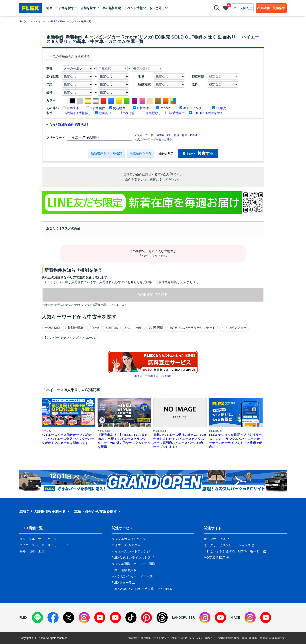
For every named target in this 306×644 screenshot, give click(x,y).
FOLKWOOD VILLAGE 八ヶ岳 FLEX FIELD (142, 589)
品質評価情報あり (79, 113)
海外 (22, 551)
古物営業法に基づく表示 (232, 638)
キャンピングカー (196, 108)
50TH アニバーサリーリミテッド (192, 328)
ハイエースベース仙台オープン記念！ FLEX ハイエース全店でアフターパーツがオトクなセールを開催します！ (68, 439)
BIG (127, 328)
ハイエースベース (32, 545)
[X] (69, 617)
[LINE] (37, 617)
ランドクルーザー (32, 539)
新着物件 (143, 108)
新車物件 (72, 108)
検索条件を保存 (141, 153)
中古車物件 (97, 108)
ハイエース (55, 539)
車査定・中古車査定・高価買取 (153, 376)
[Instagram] (84, 617)
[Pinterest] (147, 617)
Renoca (165, 108)
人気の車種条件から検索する (70, 56)
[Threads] (162, 617)
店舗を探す (88, 8)
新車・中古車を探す (60, 8)
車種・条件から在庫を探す (96, 512)
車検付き (129, 113)
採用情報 (146, 638)
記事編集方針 (277, 638)
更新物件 (119, 108)
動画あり (105, 113)
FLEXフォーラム (123, 583)
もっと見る (157, 8)
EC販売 (221, 108)
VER (139, 328)
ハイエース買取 (144, 564)
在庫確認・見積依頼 (271, 8)
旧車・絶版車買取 (124, 570)
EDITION (112, 328)
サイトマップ (161, 638)
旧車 (32, 551)
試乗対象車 (177, 113)
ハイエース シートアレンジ (131, 551)
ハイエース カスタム (126, 545)
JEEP (64, 545)
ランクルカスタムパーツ (129, 539)
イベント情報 (133, 8)
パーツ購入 (243, 8)
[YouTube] (100, 617)
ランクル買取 (121, 564)
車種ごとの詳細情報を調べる (43, 512)
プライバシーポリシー (202, 638)
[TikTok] (131, 617)
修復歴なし (153, 113)
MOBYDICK (164, 135)
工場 (41, 551)
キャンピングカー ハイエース (132, 576)
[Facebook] (53, 617)
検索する (198, 153)
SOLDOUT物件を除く (208, 113)
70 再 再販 (156, 328)
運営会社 (134, 638)
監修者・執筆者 (258, 638)
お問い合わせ (179, 638)
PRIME (194, 135)
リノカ (52, 545)
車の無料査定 (112, 8)
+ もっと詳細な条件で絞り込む (68, 125)
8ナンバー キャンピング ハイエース (70, 337)
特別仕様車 (181, 135)
